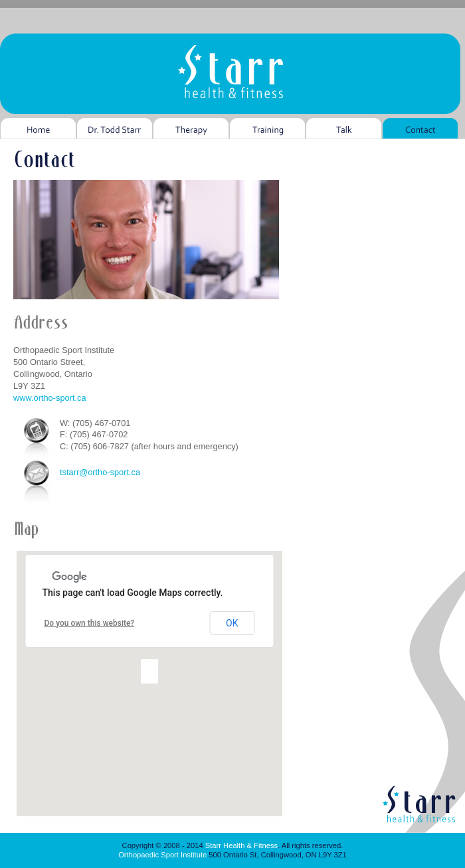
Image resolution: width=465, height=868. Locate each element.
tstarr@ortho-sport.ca (100, 472)
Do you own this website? (90, 623)
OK (232, 623)
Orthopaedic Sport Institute (162, 855)
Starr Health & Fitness (241, 845)
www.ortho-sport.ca (50, 398)
